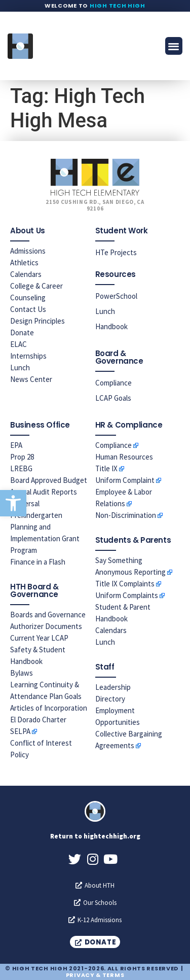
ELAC (18, 344)
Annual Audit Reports (44, 492)
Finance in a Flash (38, 562)
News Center (31, 379)
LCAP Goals (113, 398)
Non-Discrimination (126, 515)
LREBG (21, 468)
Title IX (106, 468)
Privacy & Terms (95, 975)
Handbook (111, 326)
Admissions (28, 251)
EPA (16, 445)
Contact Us (28, 309)
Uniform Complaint (125, 480)
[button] (13, 503)
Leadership (113, 687)
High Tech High (118, 6)
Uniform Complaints (127, 595)
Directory (110, 699)
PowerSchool (116, 296)
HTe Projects (116, 252)
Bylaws (22, 673)
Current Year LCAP (39, 638)
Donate (22, 332)
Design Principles (37, 321)
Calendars (26, 274)
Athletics (24, 262)
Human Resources (124, 457)
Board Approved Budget (49, 480)
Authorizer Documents (46, 626)
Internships (28, 356)
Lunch (20, 367)
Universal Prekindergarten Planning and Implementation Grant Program (45, 527)
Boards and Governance (48, 615)
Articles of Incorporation (49, 708)
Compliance (113, 383)
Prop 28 (22, 457)
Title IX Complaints (125, 584)
